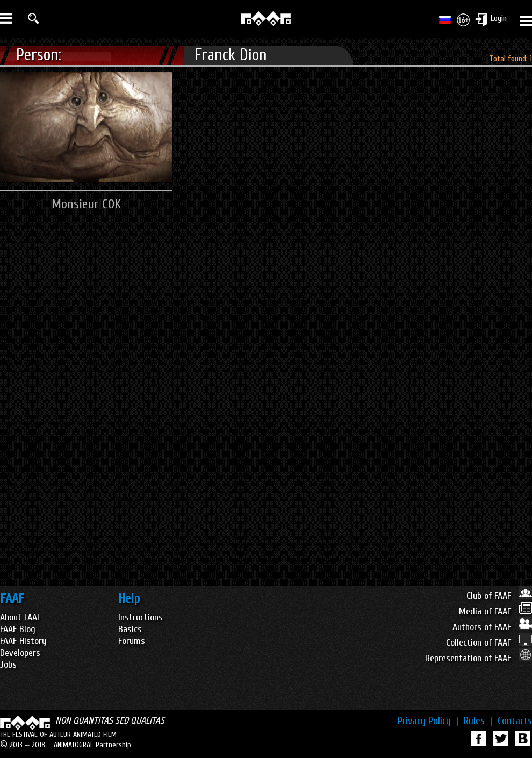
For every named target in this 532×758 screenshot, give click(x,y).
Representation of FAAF (479, 658)
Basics (130, 629)
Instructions (141, 617)
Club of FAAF (499, 596)
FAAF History (23, 641)
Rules (478, 721)
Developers (20, 653)
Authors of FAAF (492, 627)
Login (499, 18)
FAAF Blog (18, 629)
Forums (132, 641)
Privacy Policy (428, 721)
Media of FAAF (495, 612)
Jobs (8, 665)
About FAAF (20, 617)
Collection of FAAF (489, 643)
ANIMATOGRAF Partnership (92, 745)
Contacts (515, 721)
